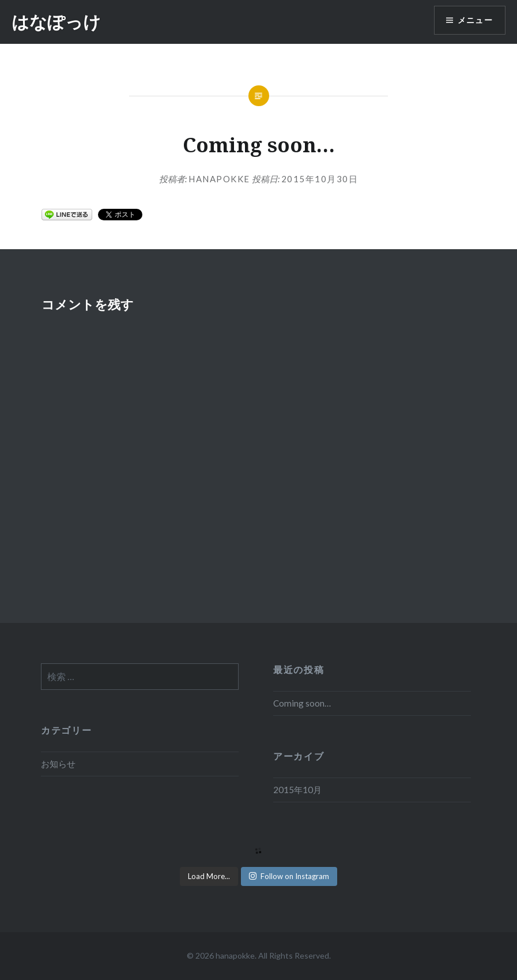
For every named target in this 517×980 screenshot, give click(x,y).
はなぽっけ (56, 22)
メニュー (475, 20)
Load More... (209, 876)
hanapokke (219, 179)
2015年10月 (297, 790)
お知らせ (58, 764)
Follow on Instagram (289, 876)
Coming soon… (302, 703)
